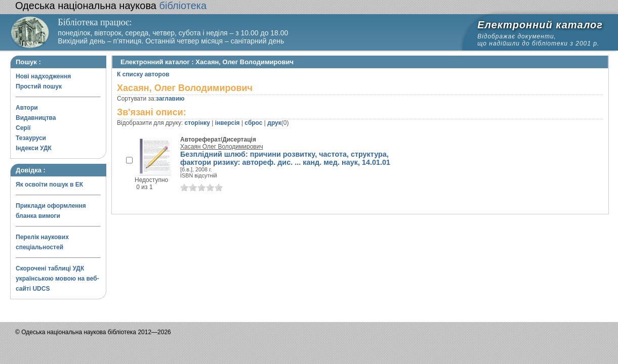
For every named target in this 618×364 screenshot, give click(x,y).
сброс (253, 123)
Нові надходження (43, 76)
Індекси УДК (34, 148)
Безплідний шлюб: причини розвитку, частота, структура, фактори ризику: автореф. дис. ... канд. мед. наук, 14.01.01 (285, 158)
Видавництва (36, 118)
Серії (23, 128)
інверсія (228, 123)
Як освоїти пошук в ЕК (49, 185)
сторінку (197, 123)
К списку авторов (143, 74)
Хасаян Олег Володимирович (222, 147)
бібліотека (111, 6)
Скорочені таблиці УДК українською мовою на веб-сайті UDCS (57, 279)
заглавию (170, 99)
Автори (27, 108)
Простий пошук (39, 86)
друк (274, 123)
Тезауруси (31, 138)
